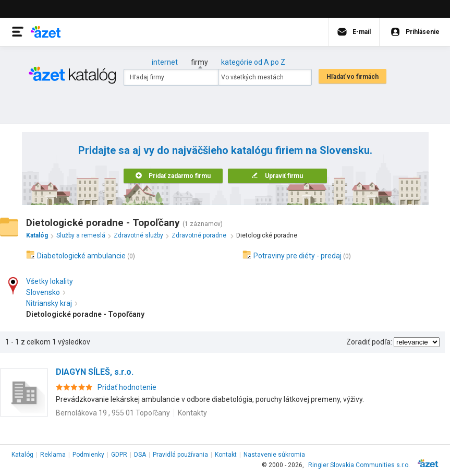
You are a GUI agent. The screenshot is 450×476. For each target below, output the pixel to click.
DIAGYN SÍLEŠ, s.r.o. (95, 372)
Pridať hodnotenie (127, 387)
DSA (140, 455)
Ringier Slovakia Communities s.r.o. (359, 465)
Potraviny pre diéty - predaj (297, 256)
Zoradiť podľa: (369, 342)
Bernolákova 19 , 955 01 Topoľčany (113, 413)
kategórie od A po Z (253, 62)
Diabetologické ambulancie (81, 256)
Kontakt (226, 455)
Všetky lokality (50, 281)
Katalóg (22, 455)
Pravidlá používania (180, 455)
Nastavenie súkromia (274, 455)
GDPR (119, 455)
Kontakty (192, 413)
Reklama (53, 455)
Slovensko (46, 292)
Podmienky (88, 455)
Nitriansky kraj (52, 303)
